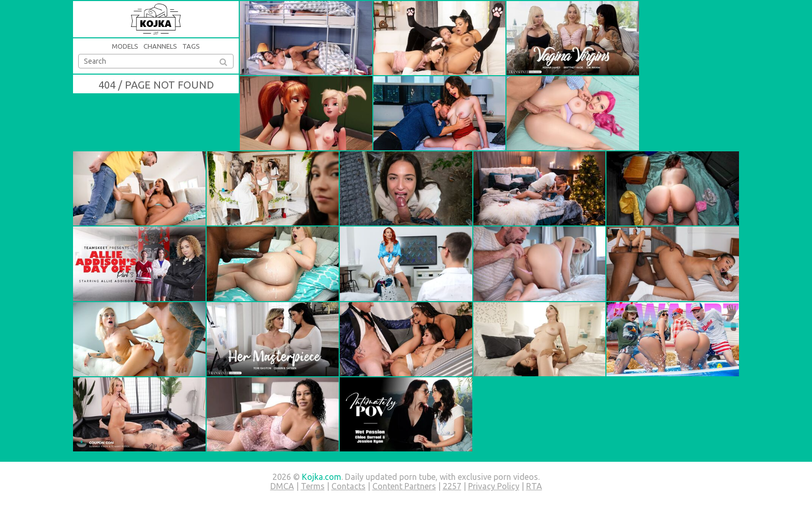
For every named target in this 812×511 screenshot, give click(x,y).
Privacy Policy (494, 486)
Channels (160, 46)
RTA (534, 486)
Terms (313, 486)
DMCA (282, 486)
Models (125, 46)
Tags (191, 46)
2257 (452, 486)
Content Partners (404, 486)
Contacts (349, 486)
